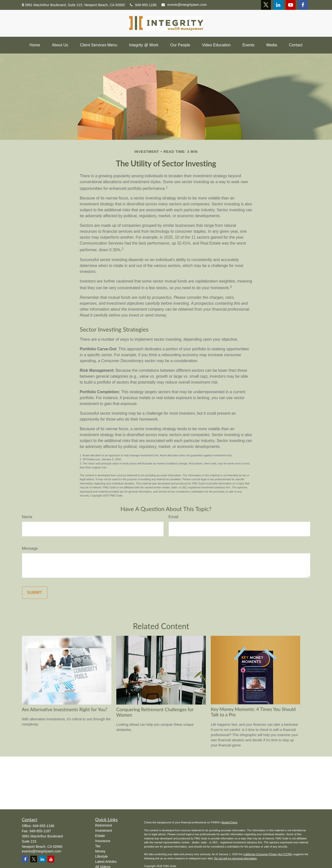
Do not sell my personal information (235, 858)
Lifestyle (101, 856)
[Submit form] (35, 593)
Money (100, 851)
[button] (35, 45)
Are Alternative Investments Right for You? (65, 709)
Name (27, 517)
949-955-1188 (143, 5)
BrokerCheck (229, 822)
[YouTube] (291, 5)
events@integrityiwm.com (184, 5)
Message (30, 548)
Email (174, 517)
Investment (104, 831)
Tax (98, 846)
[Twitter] (266, 5)
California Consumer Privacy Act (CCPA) (268, 854)
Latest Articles (106, 862)
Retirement (104, 825)
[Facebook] (303, 5)
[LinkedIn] (278, 5)
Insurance (103, 841)
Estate (100, 836)
